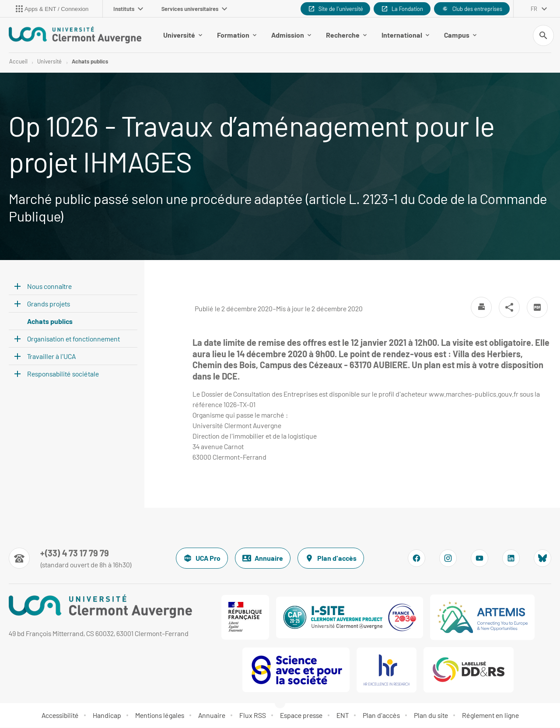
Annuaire (263, 559)
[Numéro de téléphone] (70, 559)
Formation (237, 35)
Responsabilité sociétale (63, 374)
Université (183, 35)
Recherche (346, 35)
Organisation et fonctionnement (73, 339)
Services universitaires (194, 9)
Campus (460, 35)
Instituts (128, 9)
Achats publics (90, 61)
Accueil (18, 61)
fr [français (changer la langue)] (534, 9)
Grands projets (49, 304)
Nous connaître (49, 286)
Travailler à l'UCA (51, 356)
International (405, 35)
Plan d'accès (331, 559)
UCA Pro (202, 559)
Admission (291, 35)
